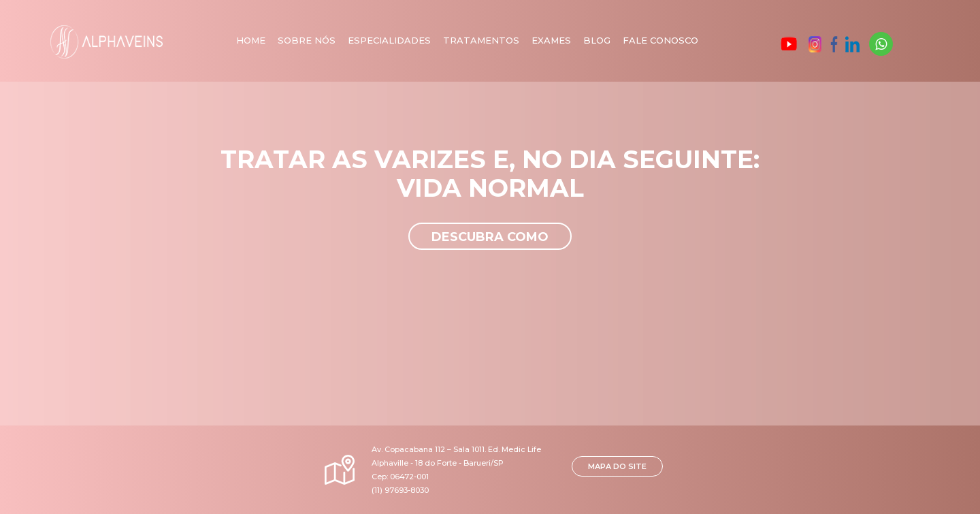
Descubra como (490, 237)
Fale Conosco (660, 40)
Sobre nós (307, 40)
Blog (597, 40)
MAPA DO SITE (617, 466)
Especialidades (389, 40)
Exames (551, 40)
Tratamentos (481, 40)
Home (251, 40)
